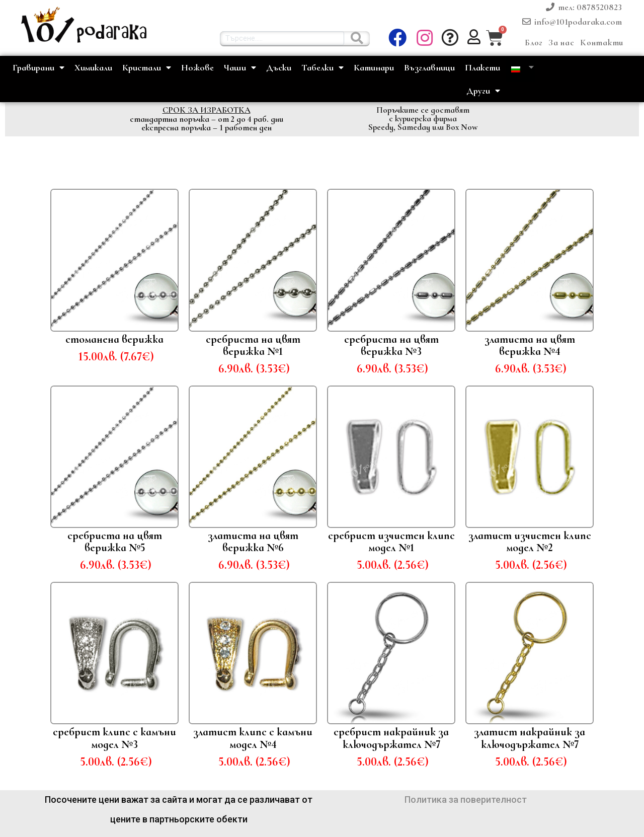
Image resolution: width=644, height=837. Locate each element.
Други (483, 91)
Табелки (323, 68)
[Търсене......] (357, 38)
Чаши (240, 68)
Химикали (93, 67)
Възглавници (429, 67)
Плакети (482, 67)
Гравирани (38, 68)
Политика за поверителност (466, 800)
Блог (534, 43)
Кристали (147, 68)
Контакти (602, 43)
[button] (426, 38)
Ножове (197, 67)
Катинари (374, 67)
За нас (561, 43)
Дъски (279, 67)
